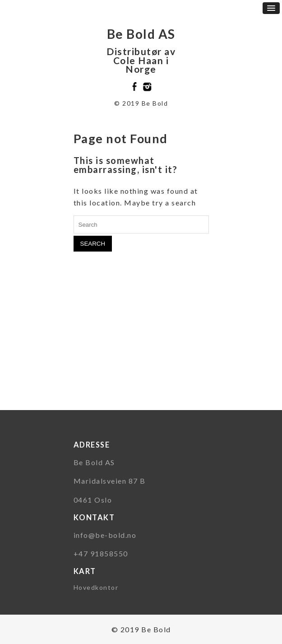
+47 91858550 (101, 553)
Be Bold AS (141, 34)
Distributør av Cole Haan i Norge (141, 60)
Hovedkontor (96, 587)
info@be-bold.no (105, 535)
